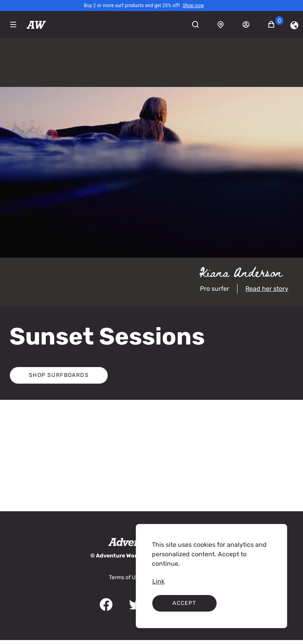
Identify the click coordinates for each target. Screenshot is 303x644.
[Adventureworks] (36, 24)
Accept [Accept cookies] (184, 603)
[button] (276, 24)
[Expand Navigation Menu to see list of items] (13, 24)
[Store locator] (225, 24)
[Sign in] (250, 24)
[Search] (200, 24)
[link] (193, 6)
